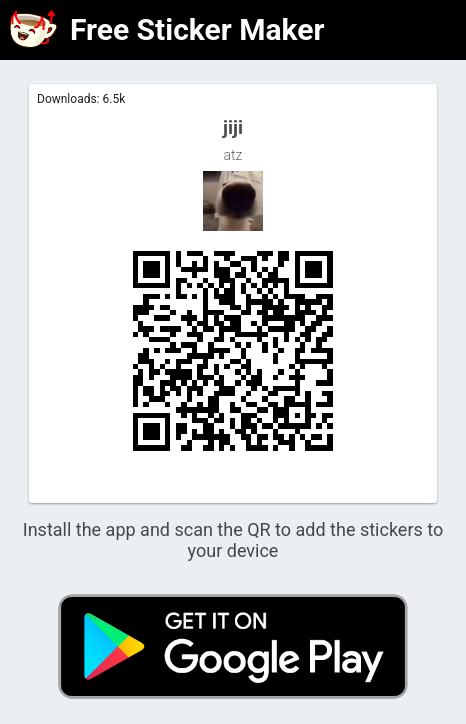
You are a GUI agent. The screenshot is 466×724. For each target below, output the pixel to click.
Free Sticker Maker (197, 29)
